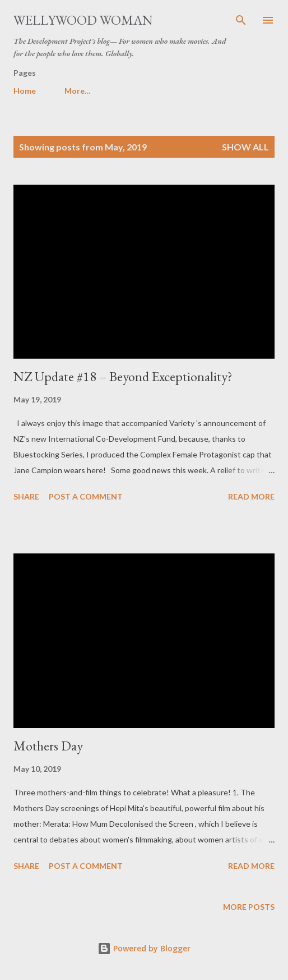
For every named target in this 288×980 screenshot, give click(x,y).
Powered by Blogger (144, 948)
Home (25, 91)
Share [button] (26, 496)
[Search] (241, 20)
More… (78, 91)
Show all (245, 147)
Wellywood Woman (83, 20)
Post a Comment (86, 496)
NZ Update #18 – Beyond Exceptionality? (123, 376)
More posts (249, 907)
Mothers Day (48, 746)
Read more (251, 496)
